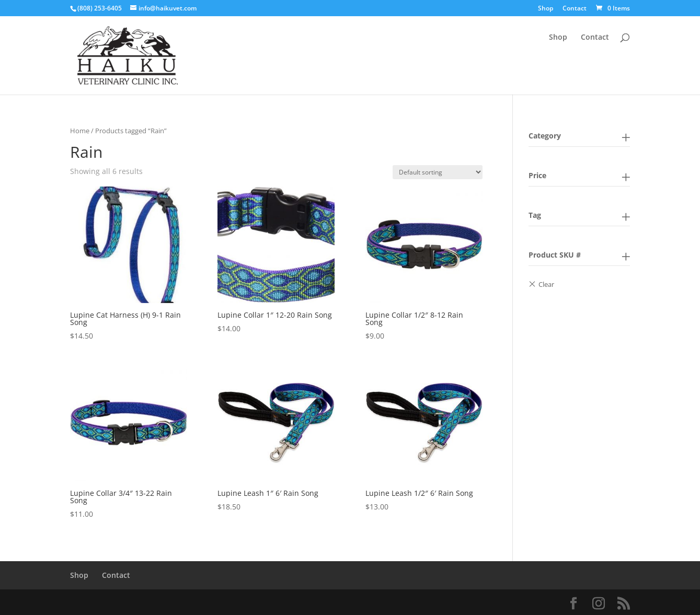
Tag (535, 215)
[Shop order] (438, 172)
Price (537, 175)
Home (80, 131)
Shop (546, 9)
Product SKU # (555, 255)
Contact (575, 9)
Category (545, 136)
